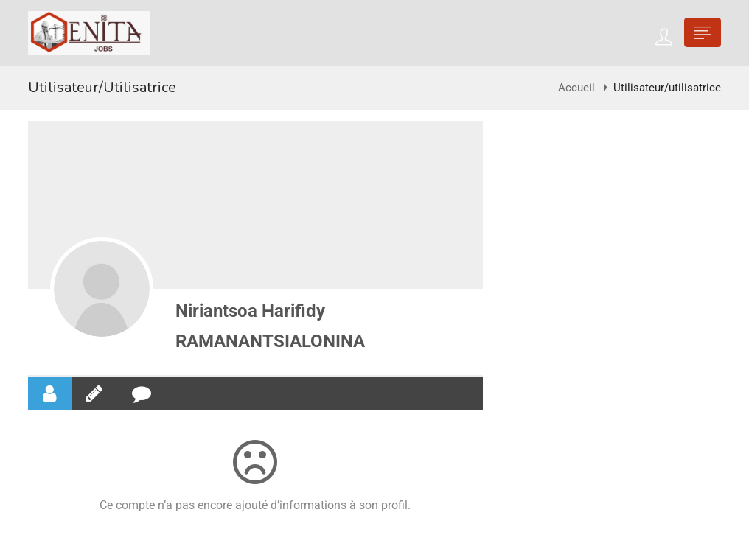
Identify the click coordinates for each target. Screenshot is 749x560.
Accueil (576, 88)
